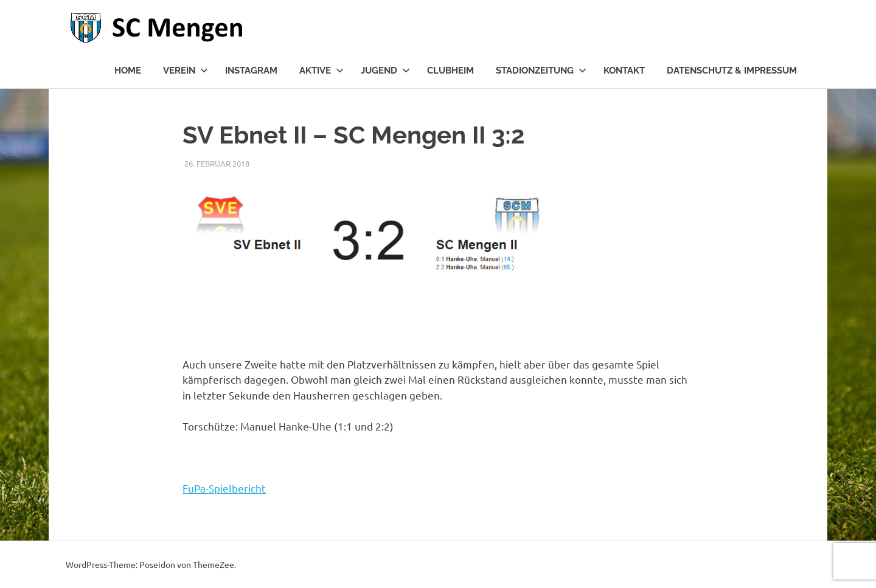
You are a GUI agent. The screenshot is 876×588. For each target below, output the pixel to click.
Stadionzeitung (541, 71)
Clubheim (450, 71)
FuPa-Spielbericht (224, 488)
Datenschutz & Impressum (732, 71)
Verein (186, 71)
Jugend (385, 71)
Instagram (251, 71)
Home (128, 71)
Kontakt (624, 71)
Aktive (322, 71)
